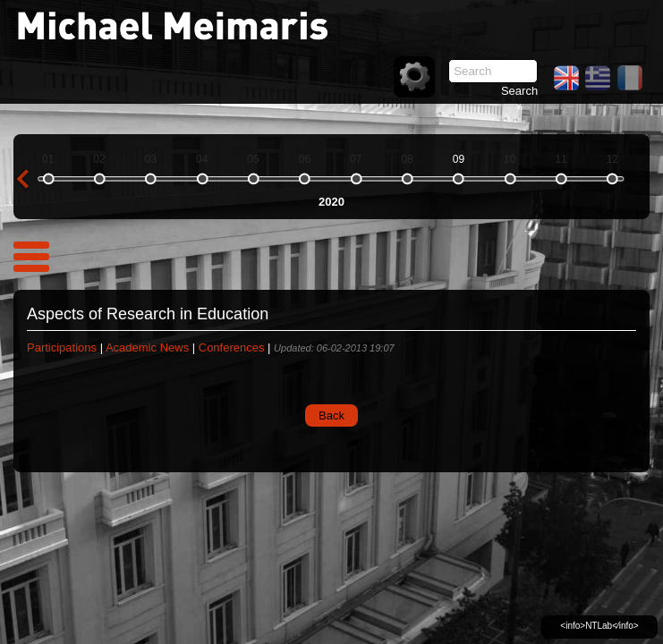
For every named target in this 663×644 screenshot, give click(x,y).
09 (459, 159)
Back (331, 415)
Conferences (232, 347)
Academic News (147, 347)
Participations (62, 347)
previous (22, 179)
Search (519, 91)
